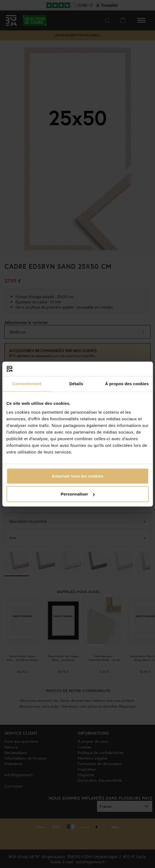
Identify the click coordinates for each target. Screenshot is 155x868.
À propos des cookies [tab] (127, 384)
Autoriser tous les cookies (78, 476)
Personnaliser (78, 494)
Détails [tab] (76, 384)
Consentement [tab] (27, 384)
